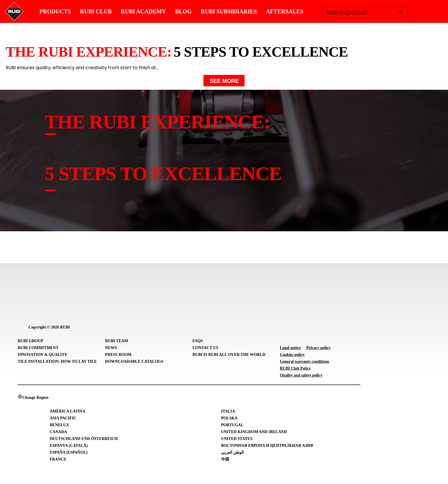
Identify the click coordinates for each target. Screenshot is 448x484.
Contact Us (205, 348)
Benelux (59, 425)
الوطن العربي (233, 452)
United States (237, 439)
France (58, 459)
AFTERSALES (285, 11)
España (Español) (69, 452)
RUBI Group (30, 341)
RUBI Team (117, 341)
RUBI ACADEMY (143, 11)
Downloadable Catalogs (134, 361)
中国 (225, 459)
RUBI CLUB (96, 11)
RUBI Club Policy (295, 368)
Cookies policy (292, 355)
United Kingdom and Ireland (254, 432)
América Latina (68, 411)
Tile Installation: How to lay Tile (57, 361)
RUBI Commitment (38, 348)
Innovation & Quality (43, 355)
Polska (229, 418)
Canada (58, 432)
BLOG (183, 11)
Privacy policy (318, 348)
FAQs (198, 341)
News (111, 348)
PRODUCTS (55, 11)
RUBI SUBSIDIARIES (229, 11)
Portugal (232, 425)
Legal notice (290, 348)
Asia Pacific (63, 418)
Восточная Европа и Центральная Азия (267, 446)
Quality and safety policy (301, 375)
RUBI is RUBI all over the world (229, 355)
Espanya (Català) (69, 446)
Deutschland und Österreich (84, 439)
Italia (228, 411)
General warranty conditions (304, 361)
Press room (118, 355)
